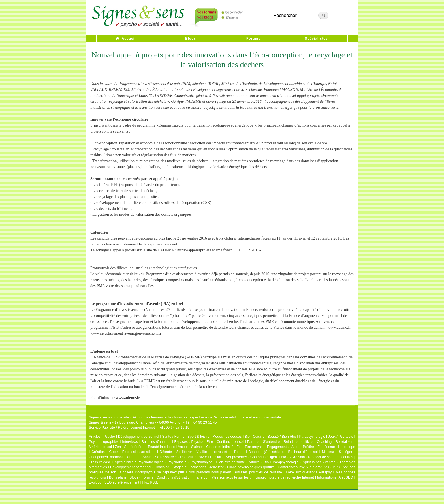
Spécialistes (316, 39)
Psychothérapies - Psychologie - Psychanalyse (175, 462)
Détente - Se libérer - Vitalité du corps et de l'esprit (202, 452)
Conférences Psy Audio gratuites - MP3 (309, 467)
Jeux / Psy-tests (341, 437)
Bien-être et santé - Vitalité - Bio (242, 462)
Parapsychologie (312, 437)
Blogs (191, 39)
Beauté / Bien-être (282, 437)
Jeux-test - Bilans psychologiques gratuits (242, 467)
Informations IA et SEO (335, 477)
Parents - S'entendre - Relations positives (280, 442)
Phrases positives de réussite (259, 472)
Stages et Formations (189, 467)
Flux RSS (150, 482)
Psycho (109, 437)
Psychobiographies (104, 442)
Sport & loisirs (198, 437)
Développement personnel (139, 437)
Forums (253, 39)
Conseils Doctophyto (136, 472)
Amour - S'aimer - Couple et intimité (205, 447)
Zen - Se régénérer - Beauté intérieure (145, 447)
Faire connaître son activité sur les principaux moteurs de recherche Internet (254, 477)
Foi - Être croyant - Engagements (262, 447)
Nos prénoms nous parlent (210, 472)
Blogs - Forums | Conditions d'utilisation (161, 477)
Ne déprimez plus (171, 472)
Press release (100, 462)
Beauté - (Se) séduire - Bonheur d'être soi (283, 452)
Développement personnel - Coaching (140, 467)
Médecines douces (227, 437)
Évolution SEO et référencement (114, 482)
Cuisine (259, 437)
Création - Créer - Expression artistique (123, 452)
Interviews (130, 442)
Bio (247, 437)
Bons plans (118, 477)
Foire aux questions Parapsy (309, 472)
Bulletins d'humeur (156, 442)
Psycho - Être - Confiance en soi (218, 442)
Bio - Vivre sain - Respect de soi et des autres (317, 457)
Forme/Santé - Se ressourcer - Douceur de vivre (169, 457)
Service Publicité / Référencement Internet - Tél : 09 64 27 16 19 (139, 428)
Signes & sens (100, 422)
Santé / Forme (173, 437)
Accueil (129, 39)
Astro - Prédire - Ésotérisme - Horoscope (323, 447)
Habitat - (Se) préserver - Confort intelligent (244, 457)
